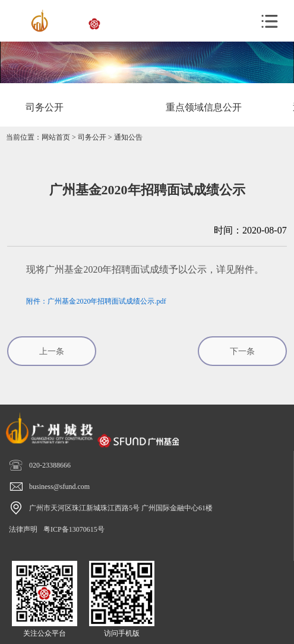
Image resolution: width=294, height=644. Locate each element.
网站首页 (56, 137)
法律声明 (23, 529)
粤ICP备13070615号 (74, 529)
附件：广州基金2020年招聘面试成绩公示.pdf (96, 301)
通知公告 (128, 137)
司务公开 (92, 137)
